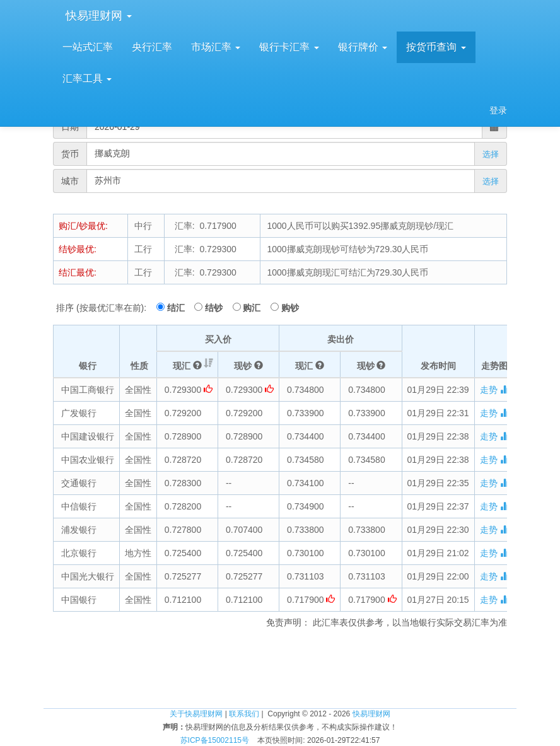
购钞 (290, 308)
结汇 (180, 308)
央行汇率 (152, 47)
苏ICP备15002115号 (215, 740)
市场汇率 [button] (216, 47)
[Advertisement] (280, 667)
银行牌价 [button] (363, 47)
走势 (494, 390)
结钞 (218, 308)
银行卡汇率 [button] (289, 47)
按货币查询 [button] (436, 47)
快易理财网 (97, 16)
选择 (491, 154)
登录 (498, 110)
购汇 (255, 308)
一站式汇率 (88, 47)
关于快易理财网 (196, 714)
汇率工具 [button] (87, 79)
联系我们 (244, 714)
